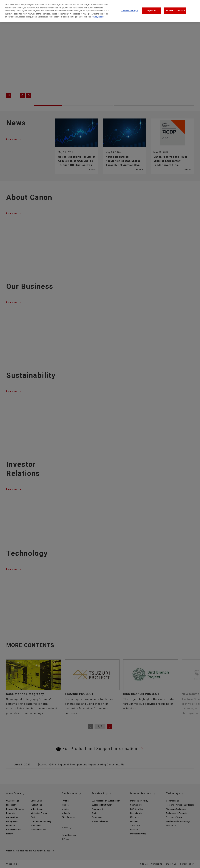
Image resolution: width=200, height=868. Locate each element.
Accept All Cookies (175, 8)
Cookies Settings (129, 8)
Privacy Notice (98, 14)
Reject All (151, 8)
